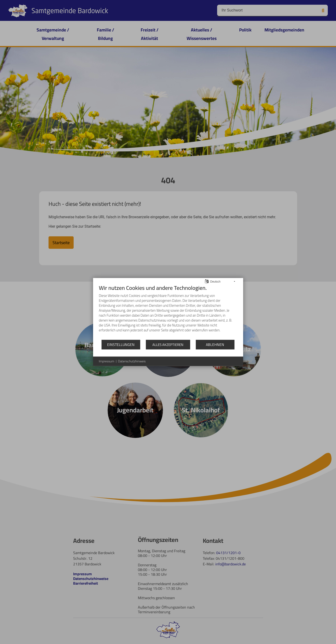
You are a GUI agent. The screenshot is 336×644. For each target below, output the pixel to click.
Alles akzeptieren (168, 345)
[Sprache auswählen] (207, 281)
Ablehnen (215, 344)
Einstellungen (121, 344)
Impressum (107, 361)
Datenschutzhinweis (132, 361)
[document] (168, 312)
